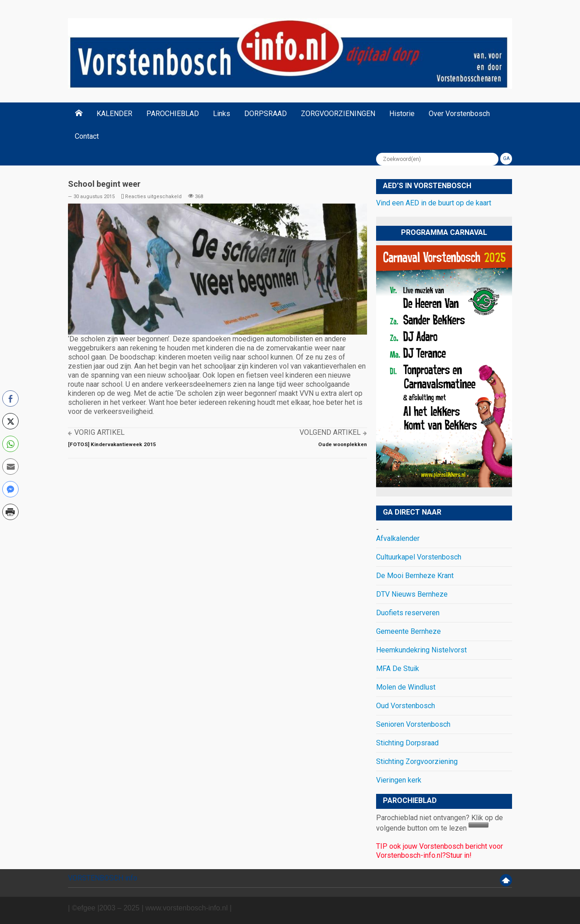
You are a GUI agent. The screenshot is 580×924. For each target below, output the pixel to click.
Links (222, 114)
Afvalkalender (398, 538)
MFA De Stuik (398, 669)
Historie (402, 114)
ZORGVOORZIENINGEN (338, 114)
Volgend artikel (330, 432)
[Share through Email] (10, 467)
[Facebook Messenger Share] (10, 489)
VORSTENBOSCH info (103, 878)
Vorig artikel (99, 432)
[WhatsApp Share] (10, 444)
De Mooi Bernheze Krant (415, 576)
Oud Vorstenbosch (406, 706)
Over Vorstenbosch (459, 114)
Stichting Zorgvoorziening (417, 761)
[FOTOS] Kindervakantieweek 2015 (112, 444)
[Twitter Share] (10, 421)
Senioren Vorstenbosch (413, 724)
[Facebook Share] (10, 399)
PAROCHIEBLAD (173, 114)
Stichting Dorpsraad (407, 743)
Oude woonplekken (343, 444)
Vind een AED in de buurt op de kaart (434, 203)
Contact (87, 136)
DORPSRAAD (266, 114)
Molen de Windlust (406, 687)
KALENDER (114, 114)
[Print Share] (10, 512)
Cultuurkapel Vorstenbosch (419, 557)
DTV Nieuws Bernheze (412, 594)
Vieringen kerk (399, 780)
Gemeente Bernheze (408, 631)
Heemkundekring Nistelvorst (421, 650)
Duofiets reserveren (408, 613)
